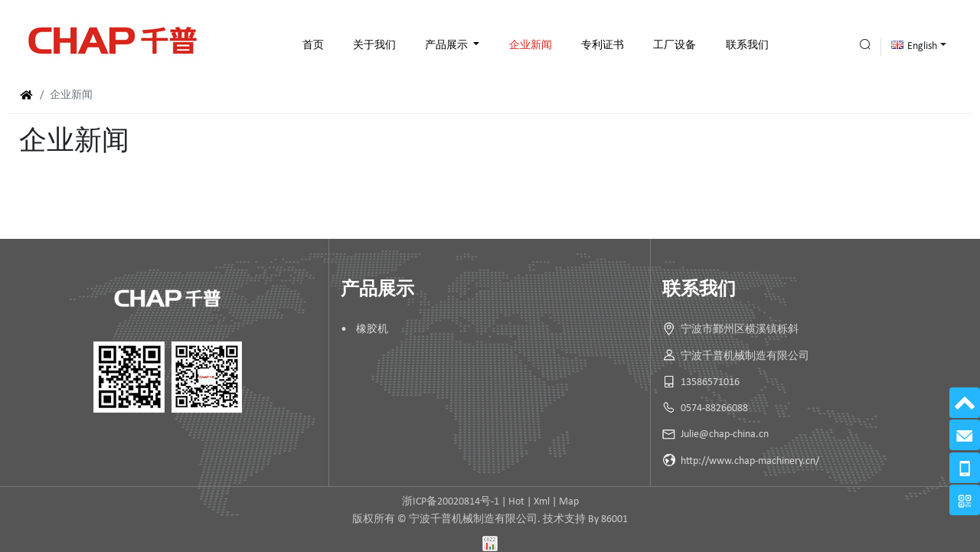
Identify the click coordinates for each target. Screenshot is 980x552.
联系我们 (747, 46)
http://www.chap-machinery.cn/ (750, 461)
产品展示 (448, 46)
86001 (614, 519)
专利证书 (603, 46)
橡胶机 (372, 330)
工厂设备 (675, 46)
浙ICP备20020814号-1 (451, 502)
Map (569, 502)
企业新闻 (531, 46)
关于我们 (374, 46)
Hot (516, 502)
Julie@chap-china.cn (725, 434)
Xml (542, 502)
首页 (313, 46)
